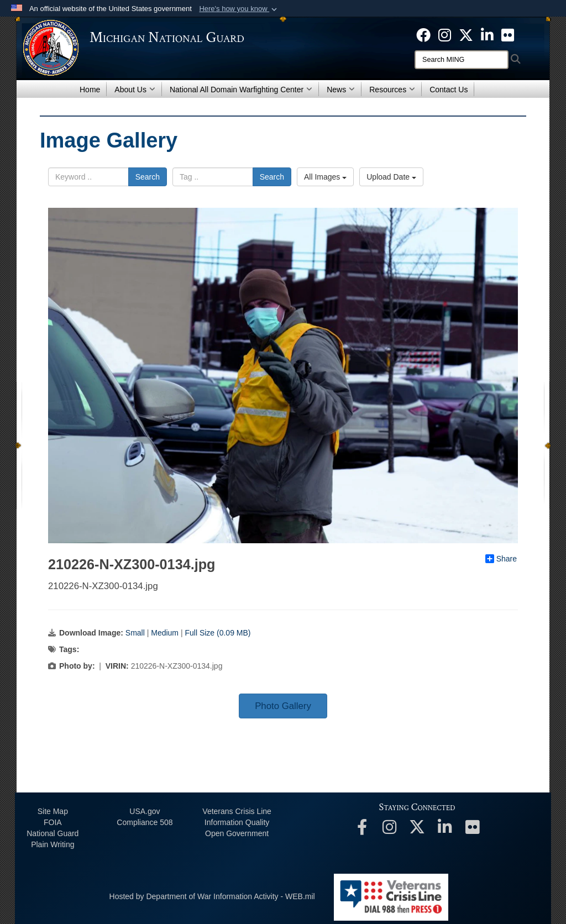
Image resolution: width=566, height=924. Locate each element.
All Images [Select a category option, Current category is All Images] (325, 177)
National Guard (53, 833)
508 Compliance (145, 822)
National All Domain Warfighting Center (241, 90)
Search (148, 177)
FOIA (53, 822)
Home (90, 90)
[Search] (462, 60)
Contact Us (449, 90)
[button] (239, 9)
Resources (392, 90)
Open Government (237, 833)
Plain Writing (53, 844)
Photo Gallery (283, 706)
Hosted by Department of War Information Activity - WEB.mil (212, 896)
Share (501, 559)
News (341, 90)
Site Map (53, 811)
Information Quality (237, 822)
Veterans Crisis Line (237, 811)
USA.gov (145, 811)
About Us (135, 90)
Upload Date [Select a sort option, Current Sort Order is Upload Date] (391, 177)
